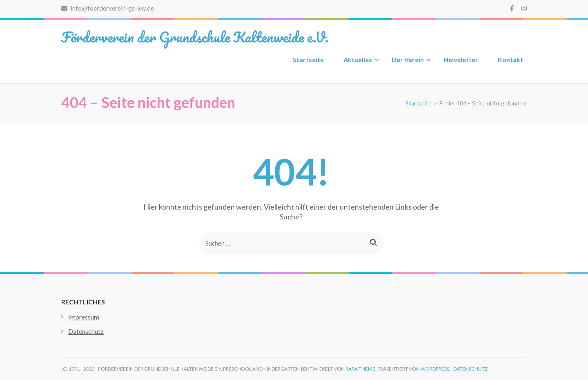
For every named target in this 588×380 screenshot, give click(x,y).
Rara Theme (360, 369)
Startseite (308, 59)
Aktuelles (358, 59)
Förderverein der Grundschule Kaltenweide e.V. (195, 37)
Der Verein (408, 59)
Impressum (84, 317)
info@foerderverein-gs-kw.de (108, 8)
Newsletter (461, 59)
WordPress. (435, 369)
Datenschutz (86, 331)
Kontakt (510, 59)
